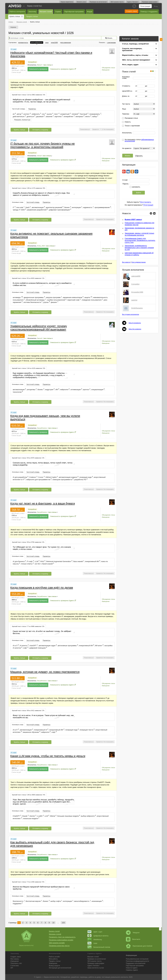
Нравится (96, 129)
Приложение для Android (139, 946)
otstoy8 (39, 156)
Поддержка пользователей (136, 963)
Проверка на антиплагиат (98, 2)
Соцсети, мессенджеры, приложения (132, 49)
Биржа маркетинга (67, 2)
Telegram (133, 933)
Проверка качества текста (59, 946)
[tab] (29, 95)
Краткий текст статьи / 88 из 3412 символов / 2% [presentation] (28, 711)
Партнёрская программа (74, 12)
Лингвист (93, 966)
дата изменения (65, 43)
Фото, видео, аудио (130, 65)
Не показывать (109, 129)
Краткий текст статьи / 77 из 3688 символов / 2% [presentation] (28, 626)
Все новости (126, 262)
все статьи (48, 65)
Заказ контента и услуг (96, 968)
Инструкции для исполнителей (60, 968)
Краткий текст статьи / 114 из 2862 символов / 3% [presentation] (29, 95)
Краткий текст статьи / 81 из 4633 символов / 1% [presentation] (28, 278)
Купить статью (15, 16)
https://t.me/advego (135, 323)
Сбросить (139, 156)
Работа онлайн (54, 957)
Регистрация (145, 6)
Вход (156, 6)
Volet (92, 943)
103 (63, 923)
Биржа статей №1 (35, 6)
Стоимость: (126, 86)
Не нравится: (127, 148)
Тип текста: (126, 104)
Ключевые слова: (126, 78)
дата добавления (37, 43)
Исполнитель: (127, 133)
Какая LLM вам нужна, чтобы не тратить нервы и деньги (48, 756)
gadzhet (134, 300)
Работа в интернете (17, 12)
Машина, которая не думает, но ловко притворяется (45, 672)
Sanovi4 (40, 338)
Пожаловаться (85, 129)
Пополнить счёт (16, 963)
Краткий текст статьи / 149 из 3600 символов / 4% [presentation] (29, 795)
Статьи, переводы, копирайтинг (136, 44)
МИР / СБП (95, 932)
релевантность (23, 43)
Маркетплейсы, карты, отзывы (135, 55)
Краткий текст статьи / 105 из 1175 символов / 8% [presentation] (29, 188)
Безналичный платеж (99, 947)
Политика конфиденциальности (137, 961)
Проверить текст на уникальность (62, 937)
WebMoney (95, 940)
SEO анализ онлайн (57, 943)
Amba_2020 (41, 246)
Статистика (15, 966)
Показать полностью (22, 120)
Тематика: (126, 114)
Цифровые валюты (98, 936)
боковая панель (161, 40)
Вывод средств (54, 966)
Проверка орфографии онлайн (61, 940)
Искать (128, 156)
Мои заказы (15, 959)
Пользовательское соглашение (137, 959)
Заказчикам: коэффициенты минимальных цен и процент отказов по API (139, 248)
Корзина (13, 27)
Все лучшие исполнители (131, 314)
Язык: (124, 109)
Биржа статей (54, 931)
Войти (139, 193)
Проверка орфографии (150, 2)
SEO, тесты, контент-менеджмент (136, 60)
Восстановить (146, 202)
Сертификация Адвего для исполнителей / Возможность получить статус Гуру (140, 240)
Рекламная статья (131, 118)
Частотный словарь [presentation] (19, 109)
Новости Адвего (132, 968)
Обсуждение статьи (108, 68)
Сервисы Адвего (132, 970)
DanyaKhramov (42, 428)
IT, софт (14, 49)
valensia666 (136, 276)
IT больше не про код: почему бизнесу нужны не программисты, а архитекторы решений (43, 145)
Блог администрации (139, 262)
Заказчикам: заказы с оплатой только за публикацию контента (139, 234)
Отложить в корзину (40, 130)
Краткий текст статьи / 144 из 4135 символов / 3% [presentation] (29, 368)
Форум (90, 12)
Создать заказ (132, 11)
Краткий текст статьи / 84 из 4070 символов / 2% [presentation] (28, 458)
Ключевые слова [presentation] (18, 202)
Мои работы (53, 959)
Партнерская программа (135, 966)
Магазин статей (46, 12)
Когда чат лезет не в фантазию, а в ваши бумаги (43, 503)
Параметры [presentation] (32, 109)
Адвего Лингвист (133, 2)
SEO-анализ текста (117, 2)
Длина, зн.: (126, 96)
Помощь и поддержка (149, 12)
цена (47, 43)
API (12, 968)
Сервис (58, 12)
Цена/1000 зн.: (127, 91)
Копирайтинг (32, 62)
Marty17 (40, 65)
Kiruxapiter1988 (137, 292)
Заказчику (32, 12)
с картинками (111, 43)
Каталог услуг (81, 2)
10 (53, 923)
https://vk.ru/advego (135, 329)
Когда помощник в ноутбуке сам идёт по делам (42, 588)
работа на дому (95, 977)
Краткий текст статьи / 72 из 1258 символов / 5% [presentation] (28, 882)
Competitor (135, 284)
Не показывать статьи (139, 140)
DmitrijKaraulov (137, 308)
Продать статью (32, 16)
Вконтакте (133, 939)
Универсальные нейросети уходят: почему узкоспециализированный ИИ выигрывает (39, 328)
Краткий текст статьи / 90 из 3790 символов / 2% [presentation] (28, 542)
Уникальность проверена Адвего (62, 69)
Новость (128, 122)
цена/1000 (54, 43)
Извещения (106, 70)
